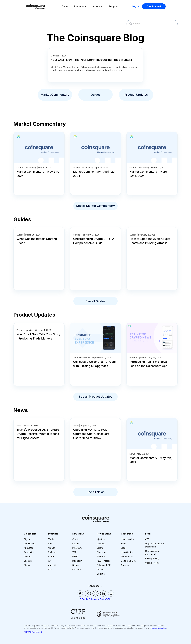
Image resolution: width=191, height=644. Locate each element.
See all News (96, 492)
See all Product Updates (96, 397)
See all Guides (95, 301)
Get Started (154, 6)
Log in (135, 6)
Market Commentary (55, 95)
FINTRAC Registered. (33, 632)
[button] (81, 6)
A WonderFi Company (89, 599)
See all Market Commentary (95, 206)
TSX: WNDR (105, 599)
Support (113, 6)
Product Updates (136, 95)
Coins (65, 6)
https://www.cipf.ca (158, 628)
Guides (96, 95)
